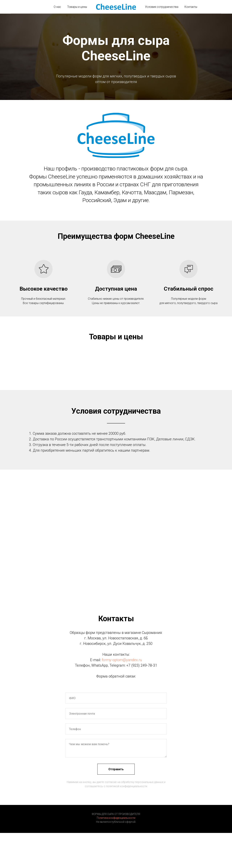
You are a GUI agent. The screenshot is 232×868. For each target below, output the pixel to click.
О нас (57, 7)
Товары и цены (77, 7)
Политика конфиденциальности (116, 818)
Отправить (116, 769)
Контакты (191, 7)
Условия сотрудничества (162, 7)
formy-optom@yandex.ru (122, 660)
